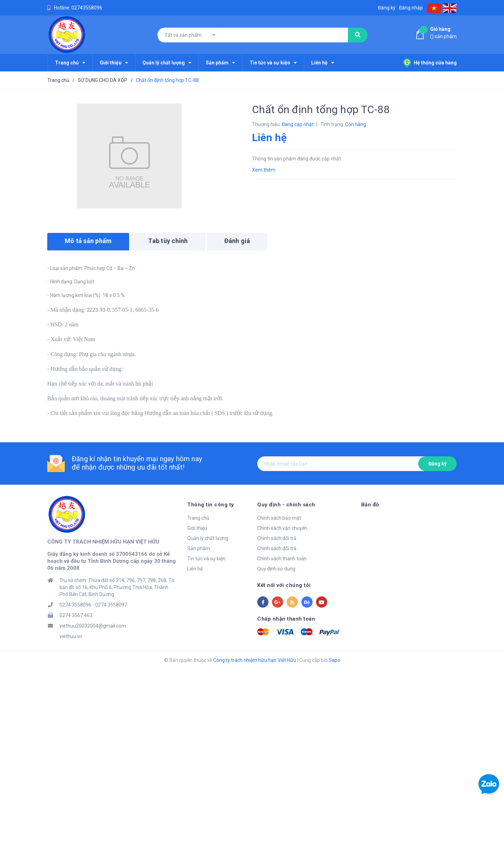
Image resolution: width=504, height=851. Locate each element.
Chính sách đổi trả (277, 538)
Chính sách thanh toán (282, 559)
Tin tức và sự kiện (206, 559)
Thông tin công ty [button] (211, 505)
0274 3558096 (75, 606)
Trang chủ (198, 518)
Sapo (334, 661)
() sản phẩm (443, 32)
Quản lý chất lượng (208, 538)
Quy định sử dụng (276, 569)
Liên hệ (195, 569)
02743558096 (87, 8)
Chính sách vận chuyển (282, 528)
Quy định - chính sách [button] (286, 505)
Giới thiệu (197, 528)
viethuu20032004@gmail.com (93, 627)
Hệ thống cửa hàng (430, 63)
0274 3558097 (111, 606)
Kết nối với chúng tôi (284, 585)
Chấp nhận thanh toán (286, 619)
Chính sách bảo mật (279, 518)
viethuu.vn (71, 637)
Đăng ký (437, 464)
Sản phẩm (199, 548)
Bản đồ (370, 505)
